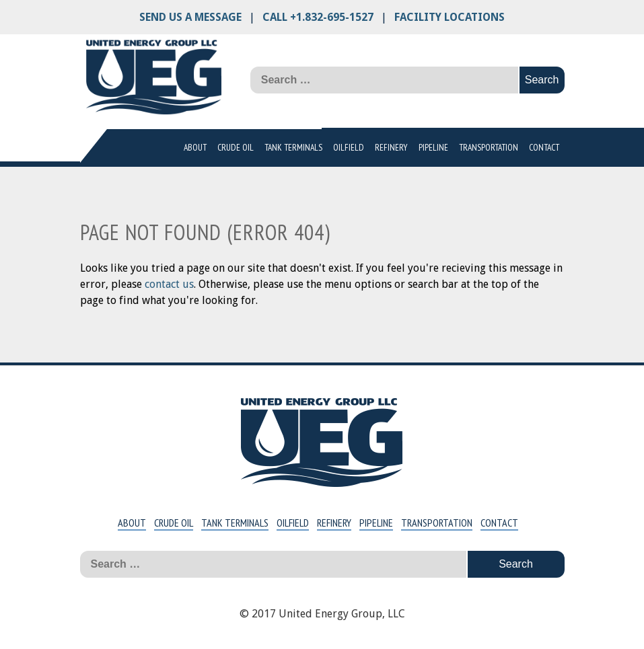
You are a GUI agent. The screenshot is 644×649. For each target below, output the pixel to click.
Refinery (391, 147)
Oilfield (349, 147)
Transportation (489, 147)
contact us (169, 284)
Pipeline (433, 147)
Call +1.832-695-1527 (318, 17)
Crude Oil (236, 147)
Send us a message (190, 17)
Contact (544, 147)
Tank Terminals (293, 147)
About (195, 147)
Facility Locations (450, 17)
